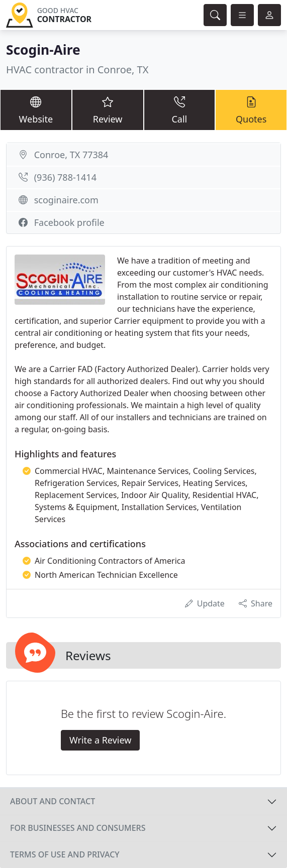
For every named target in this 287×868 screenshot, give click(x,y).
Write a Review (100, 740)
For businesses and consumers (78, 828)
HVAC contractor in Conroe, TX (77, 70)
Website (36, 109)
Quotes (251, 109)
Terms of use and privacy (65, 854)
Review (108, 109)
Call (180, 109)
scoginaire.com (66, 200)
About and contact (53, 801)
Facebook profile (69, 222)
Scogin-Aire (43, 50)
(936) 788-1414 (65, 177)
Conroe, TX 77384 (71, 155)
